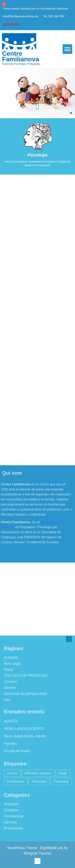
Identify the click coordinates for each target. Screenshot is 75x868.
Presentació (12, 828)
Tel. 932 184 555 (54, 16)
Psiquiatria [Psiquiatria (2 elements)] (60, 781)
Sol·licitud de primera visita (24, 694)
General (9, 822)
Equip (8, 670)
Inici (6, 700)
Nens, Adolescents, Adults (24, 736)
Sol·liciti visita (11, 24)
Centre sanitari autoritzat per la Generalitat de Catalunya (35, 9)
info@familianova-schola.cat (20, 16)
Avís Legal (11, 664)
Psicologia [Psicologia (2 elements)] (38, 781)
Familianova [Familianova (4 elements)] (15, 781)
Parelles (9, 744)
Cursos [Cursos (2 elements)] (11, 773)
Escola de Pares (16, 751)
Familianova (13, 816)
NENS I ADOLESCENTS (23, 729)
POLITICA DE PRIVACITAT (25, 676)
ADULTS (10, 721)
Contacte (10, 810)
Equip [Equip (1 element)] (62, 773)
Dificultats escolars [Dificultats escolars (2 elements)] (37, 773)
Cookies (9, 682)
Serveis (9, 688)
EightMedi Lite (52, 848)
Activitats (10, 657)
